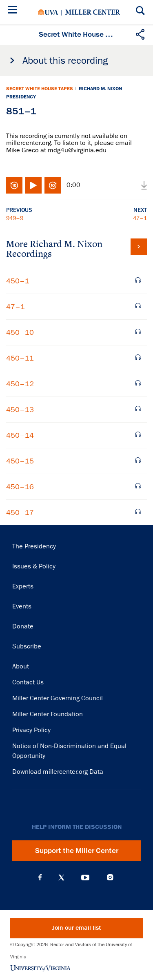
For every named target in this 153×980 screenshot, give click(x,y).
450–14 (20, 435)
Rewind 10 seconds (14, 185)
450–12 (20, 384)
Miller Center (93, 12)
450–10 (20, 332)
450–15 (20, 461)
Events (22, 606)
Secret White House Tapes (40, 89)
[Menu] (14, 11)
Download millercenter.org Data (58, 772)
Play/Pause (33, 185)
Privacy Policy (31, 730)
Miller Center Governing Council (58, 698)
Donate (23, 626)
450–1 (18, 281)
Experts (23, 586)
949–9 (15, 218)
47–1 (140, 218)
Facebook (40, 878)
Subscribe (27, 646)
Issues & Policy (34, 566)
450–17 (20, 512)
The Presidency (34, 546)
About (21, 666)
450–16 (20, 487)
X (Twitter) (61, 878)
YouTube (85, 878)
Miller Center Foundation (48, 714)
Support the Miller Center (77, 851)
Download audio (144, 185)
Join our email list (76, 928)
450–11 (20, 358)
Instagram (110, 877)
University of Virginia (48, 12)
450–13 (20, 410)
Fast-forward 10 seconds (53, 185)
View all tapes (139, 247)
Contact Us (28, 682)
